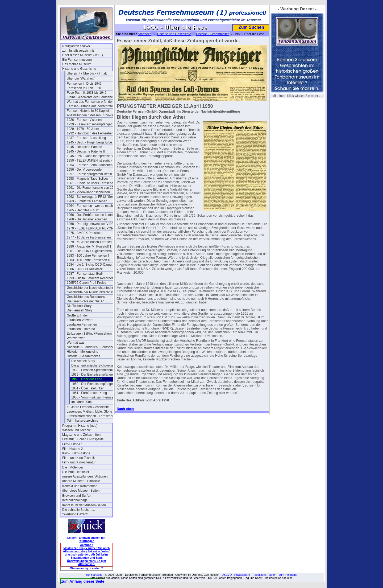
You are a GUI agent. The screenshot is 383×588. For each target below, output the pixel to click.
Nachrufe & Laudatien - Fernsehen (91, 347)
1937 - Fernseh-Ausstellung (86, 138)
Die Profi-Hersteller (76, 472)
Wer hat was (76, 343)
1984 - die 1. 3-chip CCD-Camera (91, 265)
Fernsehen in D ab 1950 (84, 88)
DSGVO (227, 575)
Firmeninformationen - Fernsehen (90, 416)
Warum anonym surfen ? (87, 568)
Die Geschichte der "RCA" (85, 301)
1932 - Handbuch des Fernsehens (91, 133)
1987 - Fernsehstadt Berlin (86, 274)
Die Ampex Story (83, 361)
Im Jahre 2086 (82, 402)
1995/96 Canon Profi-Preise (86, 283)
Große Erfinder (77, 315)
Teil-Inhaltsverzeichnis (82, 421)
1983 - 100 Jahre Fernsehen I (88, 256)
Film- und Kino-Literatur (79, 462)
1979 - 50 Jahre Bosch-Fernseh (89, 242)
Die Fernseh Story (80, 310)
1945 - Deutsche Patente (84, 147)
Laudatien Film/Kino (81, 329)
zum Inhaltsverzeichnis (78, 51)
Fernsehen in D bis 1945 (84, 84)
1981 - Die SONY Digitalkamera (89, 251)
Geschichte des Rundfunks (86, 297)
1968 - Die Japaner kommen (87, 219)
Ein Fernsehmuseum (77, 60)
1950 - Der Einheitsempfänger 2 (94, 384)
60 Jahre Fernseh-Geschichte (88, 407)
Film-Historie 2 (72, 449)
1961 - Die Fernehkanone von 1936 (92, 188)
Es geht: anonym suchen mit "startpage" (86, 539)
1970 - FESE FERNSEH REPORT (91, 228)
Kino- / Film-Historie (76, 453)
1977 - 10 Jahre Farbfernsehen (89, 237)
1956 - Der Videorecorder (85, 170)
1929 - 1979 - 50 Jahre (83, 129)
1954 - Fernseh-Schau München (90, 165)
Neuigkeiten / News (76, 46)
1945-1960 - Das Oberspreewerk (90, 156)
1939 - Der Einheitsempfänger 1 (94, 375)
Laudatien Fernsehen (82, 324)
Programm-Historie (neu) (80, 426)
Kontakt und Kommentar (79, 486)
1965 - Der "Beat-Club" (83, 210)
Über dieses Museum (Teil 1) (83, 55)
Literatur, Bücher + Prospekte (83, 439)
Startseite (145, 34)
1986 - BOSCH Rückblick (85, 269)
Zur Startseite (94, 575)
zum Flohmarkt (288, 575)
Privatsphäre (242, 575)
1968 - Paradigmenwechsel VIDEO (91, 224)
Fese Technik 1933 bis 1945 (87, 93)
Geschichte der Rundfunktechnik (90, 292)
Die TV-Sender (73, 467)
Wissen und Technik (76, 430)
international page (75, 500)
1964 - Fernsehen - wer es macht (90, 206)
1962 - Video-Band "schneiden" (89, 192)
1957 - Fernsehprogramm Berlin (89, 174)
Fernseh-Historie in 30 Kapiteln (89, 111)
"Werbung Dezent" (75, 514)
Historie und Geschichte (79, 69)
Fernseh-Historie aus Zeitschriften (91, 106)
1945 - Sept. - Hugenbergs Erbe (89, 142)
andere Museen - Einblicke (81, 481)
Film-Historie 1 (72, 444)
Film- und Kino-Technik (78, 458)
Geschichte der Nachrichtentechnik (91, 288)
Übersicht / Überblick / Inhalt (87, 73)
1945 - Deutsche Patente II (86, 151)
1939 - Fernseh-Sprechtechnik (93, 370)
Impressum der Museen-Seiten (84, 505)
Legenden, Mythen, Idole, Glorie (89, 412)
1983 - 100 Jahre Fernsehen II (88, 260)
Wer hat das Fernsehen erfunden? (91, 102)
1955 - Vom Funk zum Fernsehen (95, 397)
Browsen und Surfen (77, 496)
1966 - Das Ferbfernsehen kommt (91, 215)
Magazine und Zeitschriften (81, 435)
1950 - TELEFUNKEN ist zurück (89, 161)
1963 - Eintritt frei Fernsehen (87, 201)
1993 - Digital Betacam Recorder (90, 278)
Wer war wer (76, 338)
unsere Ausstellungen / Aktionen (85, 476)
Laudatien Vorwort (80, 320)
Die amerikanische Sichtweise (92, 365)
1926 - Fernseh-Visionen (84, 120)
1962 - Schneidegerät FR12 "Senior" (92, 197)
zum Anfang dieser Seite (83, 581)
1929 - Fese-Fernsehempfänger (89, 124)
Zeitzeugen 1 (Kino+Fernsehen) (89, 334)
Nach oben (125, 409)
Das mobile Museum (77, 64)
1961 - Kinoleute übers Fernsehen (91, 183)
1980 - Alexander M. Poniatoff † (89, 246)
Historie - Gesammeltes (83, 356)
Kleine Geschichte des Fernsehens (91, 97)
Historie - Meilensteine (83, 352)
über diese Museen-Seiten (81, 491)
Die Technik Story (79, 306)
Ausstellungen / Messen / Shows (90, 115)
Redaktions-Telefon (264, 575)
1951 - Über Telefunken (88, 388)
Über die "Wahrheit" (81, 79)
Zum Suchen (251, 27)
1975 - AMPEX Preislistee (85, 233)
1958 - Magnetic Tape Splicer (87, 179)
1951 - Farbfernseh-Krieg (89, 393)
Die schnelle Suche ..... (79, 510)
